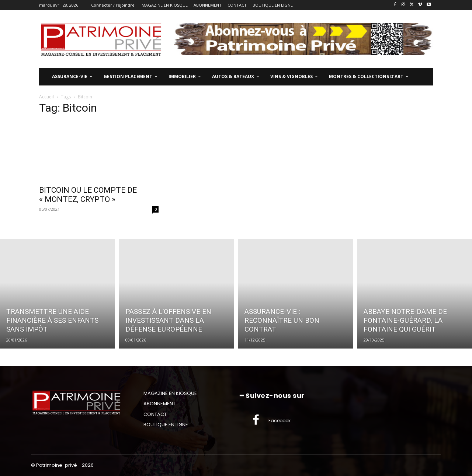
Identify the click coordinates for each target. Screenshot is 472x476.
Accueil (46, 97)
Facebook (280, 421)
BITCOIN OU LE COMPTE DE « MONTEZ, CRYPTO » (88, 195)
